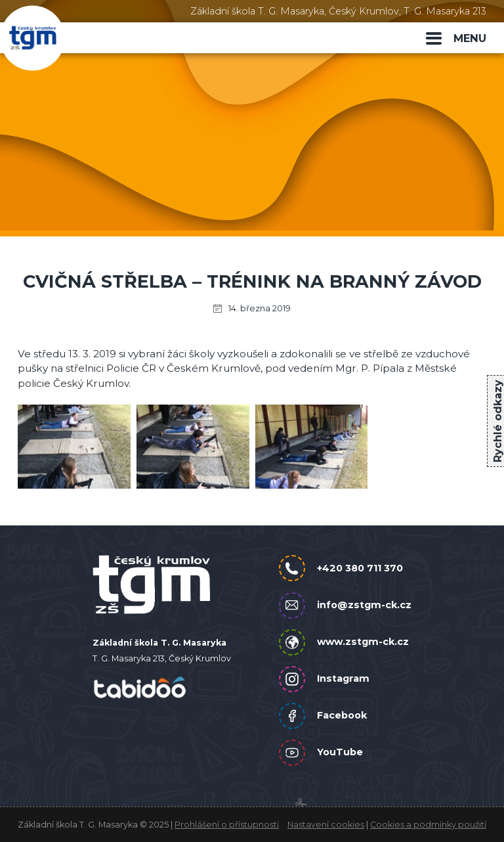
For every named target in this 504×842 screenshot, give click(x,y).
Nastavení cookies (326, 825)
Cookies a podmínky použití (428, 825)
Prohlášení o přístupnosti (227, 825)
